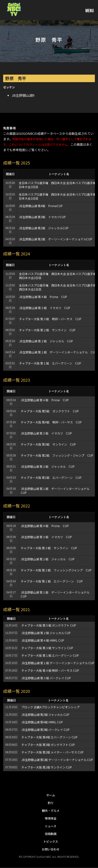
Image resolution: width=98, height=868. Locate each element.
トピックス (51, 841)
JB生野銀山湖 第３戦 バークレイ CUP (46, 678)
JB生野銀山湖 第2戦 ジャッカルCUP (44, 228)
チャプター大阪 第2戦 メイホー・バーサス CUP (52, 752)
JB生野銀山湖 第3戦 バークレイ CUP (45, 730)
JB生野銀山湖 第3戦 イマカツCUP (42, 217)
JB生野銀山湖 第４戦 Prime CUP (43, 297)
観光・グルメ (51, 811)
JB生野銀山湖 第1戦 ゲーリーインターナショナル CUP (57, 760)
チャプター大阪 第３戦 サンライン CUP (49, 548)
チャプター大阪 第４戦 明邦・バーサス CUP (50, 670)
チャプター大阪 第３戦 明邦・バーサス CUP (50, 319)
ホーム (51, 795)
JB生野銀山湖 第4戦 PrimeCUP (41, 206)
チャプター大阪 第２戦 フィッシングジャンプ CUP (56, 570)
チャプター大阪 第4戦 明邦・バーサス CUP (51, 422)
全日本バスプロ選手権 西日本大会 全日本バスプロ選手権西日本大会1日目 (57, 287)
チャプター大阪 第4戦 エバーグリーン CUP (49, 737)
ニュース (51, 826)
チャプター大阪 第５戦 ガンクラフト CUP (49, 625)
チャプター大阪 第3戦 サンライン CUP (48, 444)
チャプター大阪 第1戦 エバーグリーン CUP (51, 478)
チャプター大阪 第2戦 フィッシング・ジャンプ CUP (57, 455)
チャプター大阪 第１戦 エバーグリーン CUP (50, 363)
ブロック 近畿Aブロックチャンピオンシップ (50, 707)
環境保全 (51, 818)
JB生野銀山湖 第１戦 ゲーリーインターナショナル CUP (58, 352)
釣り (51, 803)
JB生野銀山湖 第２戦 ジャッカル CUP (46, 341)
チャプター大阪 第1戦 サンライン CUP (47, 767)
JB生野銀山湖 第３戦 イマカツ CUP (45, 308)
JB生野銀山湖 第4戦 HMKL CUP (42, 722)
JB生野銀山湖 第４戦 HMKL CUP (43, 640)
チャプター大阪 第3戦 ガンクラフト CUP (48, 745)
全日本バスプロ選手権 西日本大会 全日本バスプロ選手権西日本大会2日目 (57, 276)
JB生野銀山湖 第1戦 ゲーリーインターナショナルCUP (55, 239)
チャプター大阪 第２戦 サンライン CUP (47, 330)
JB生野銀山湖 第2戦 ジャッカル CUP (45, 715)
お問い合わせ (51, 849)
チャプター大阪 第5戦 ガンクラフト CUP (50, 411)
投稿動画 (51, 834)
